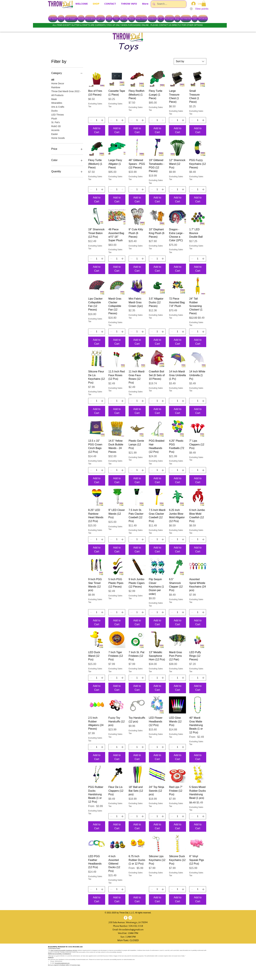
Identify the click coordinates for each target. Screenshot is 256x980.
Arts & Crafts (58, 107)
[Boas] (132, 19)
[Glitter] (61, 19)
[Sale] (195, 19)
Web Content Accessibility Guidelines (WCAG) (64, 950)
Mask (54, 99)
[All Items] (53, 19)
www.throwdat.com (75, 947)
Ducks (54, 110)
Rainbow (56, 87)
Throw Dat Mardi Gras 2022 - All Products (66, 93)
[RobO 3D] (124, 19)
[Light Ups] (100, 19)
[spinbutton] (97, 120)
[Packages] (169, 19)
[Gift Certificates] (203, 19)
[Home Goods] (141, 19)
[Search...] (168, 4)
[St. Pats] (161, 19)
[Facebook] (126, 918)
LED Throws (58, 114)
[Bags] (177, 19)
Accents (55, 130)
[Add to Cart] (97, 130)
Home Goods (58, 138)
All (53, 79)
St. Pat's (56, 122)
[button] (204, 4)
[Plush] (109, 19)
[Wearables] (90, 19)
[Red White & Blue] (186, 19)
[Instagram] (130, 918)
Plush (54, 118)
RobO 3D (56, 126)
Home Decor (58, 83)
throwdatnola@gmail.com (62, 963)
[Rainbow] (152, 19)
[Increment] (102, 120)
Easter (55, 134)
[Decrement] (91, 120)
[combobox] (190, 61)
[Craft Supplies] (71, 19)
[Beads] (81, 19)
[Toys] (116, 19)
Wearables (57, 103)
